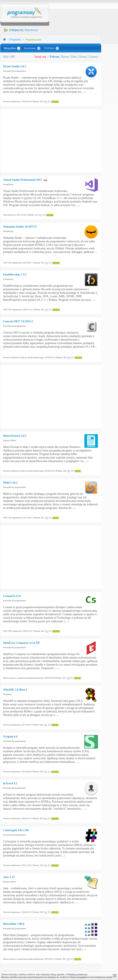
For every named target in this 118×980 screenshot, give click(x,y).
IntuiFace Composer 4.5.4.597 (22, 643)
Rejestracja (31, 30)
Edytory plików (10, 440)
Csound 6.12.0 (12, 596)
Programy (15, 39)
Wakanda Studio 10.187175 (20, 227)
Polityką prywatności (77, 974)
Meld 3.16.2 (10, 483)
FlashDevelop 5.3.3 (15, 275)
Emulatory (7, 694)
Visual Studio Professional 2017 (23, 180)
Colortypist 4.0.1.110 (16, 830)
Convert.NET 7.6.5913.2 (18, 321)
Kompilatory (8, 184)
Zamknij (115, 976)
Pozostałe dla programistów (15, 71)
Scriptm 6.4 (10, 737)
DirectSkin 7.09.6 (14, 924)
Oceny (83, 57)
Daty (74, 57)
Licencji (93, 57)
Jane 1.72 (9, 877)
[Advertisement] (38, 141)
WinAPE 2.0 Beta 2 (15, 690)
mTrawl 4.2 (10, 783)
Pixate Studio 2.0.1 (15, 66)
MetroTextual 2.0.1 (15, 436)
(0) (49, 101)
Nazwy (65, 57)
